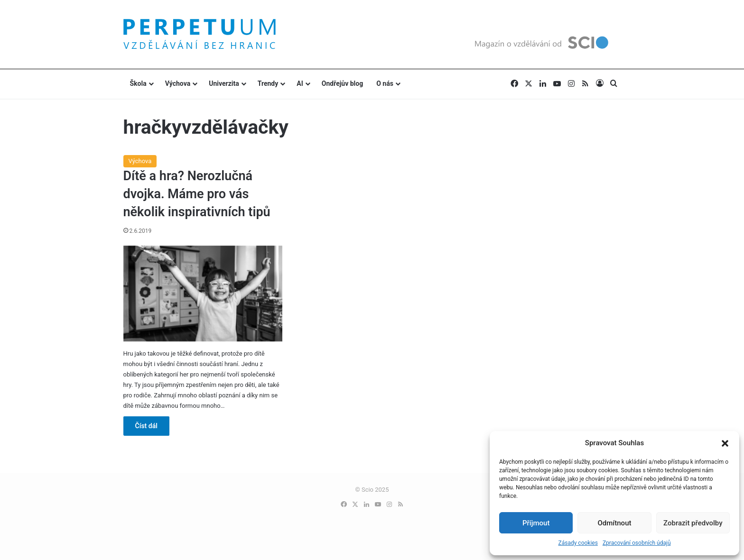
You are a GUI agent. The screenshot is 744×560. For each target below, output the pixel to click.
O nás (385, 83)
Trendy (268, 83)
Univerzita (224, 83)
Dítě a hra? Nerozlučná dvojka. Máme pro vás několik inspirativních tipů (197, 194)
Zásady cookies (578, 543)
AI (300, 83)
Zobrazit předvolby (693, 523)
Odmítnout (615, 523)
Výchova (178, 83)
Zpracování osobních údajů (637, 543)
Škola (138, 83)
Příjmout (536, 523)
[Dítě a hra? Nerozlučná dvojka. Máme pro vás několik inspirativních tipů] (203, 294)
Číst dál (146, 426)
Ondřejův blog (342, 83)
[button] (725, 443)
